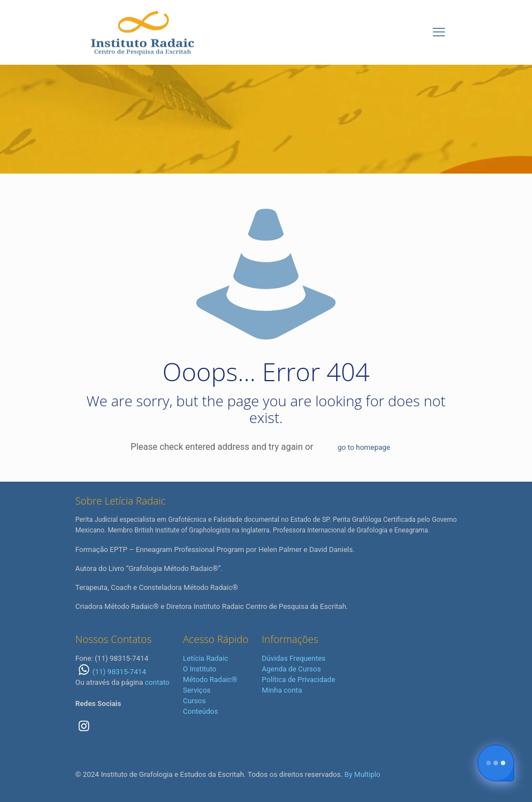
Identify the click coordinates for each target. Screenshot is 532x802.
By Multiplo (362, 774)
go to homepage (364, 447)
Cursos (194, 701)
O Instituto (200, 669)
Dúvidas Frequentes (294, 658)
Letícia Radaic (205, 658)
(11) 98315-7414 (111, 672)
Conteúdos (200, 711)
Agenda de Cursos (292, 669)
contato (157, 682)
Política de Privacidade (299, 679)
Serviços (197, 690)
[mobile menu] (439, 32)
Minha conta (282, 690)
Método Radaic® (210, 679)
